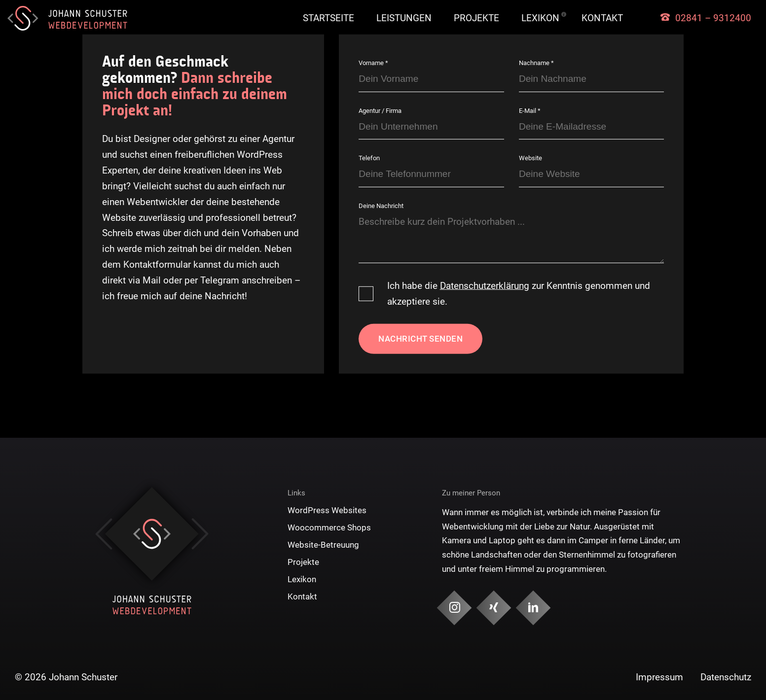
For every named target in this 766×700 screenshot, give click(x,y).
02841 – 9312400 (713, 18)
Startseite (328, 18)
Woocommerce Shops (329, 527)
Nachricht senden (420, 339)
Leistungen (404, 18)
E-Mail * (530, 111)
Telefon (369, 158)
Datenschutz (726, 677)
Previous (104, 534)
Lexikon (540, 18)
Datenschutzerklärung (485, 286)
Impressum (659, 677)
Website (530, 158)
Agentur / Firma (380, 111)
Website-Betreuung (323, 545)
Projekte (476, 18)
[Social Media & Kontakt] (454, 608)
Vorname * (373, 63)
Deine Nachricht (381, 206)
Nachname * (536, 63)
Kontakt (602, 18)
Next (200, 534)
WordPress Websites (327, 510)
